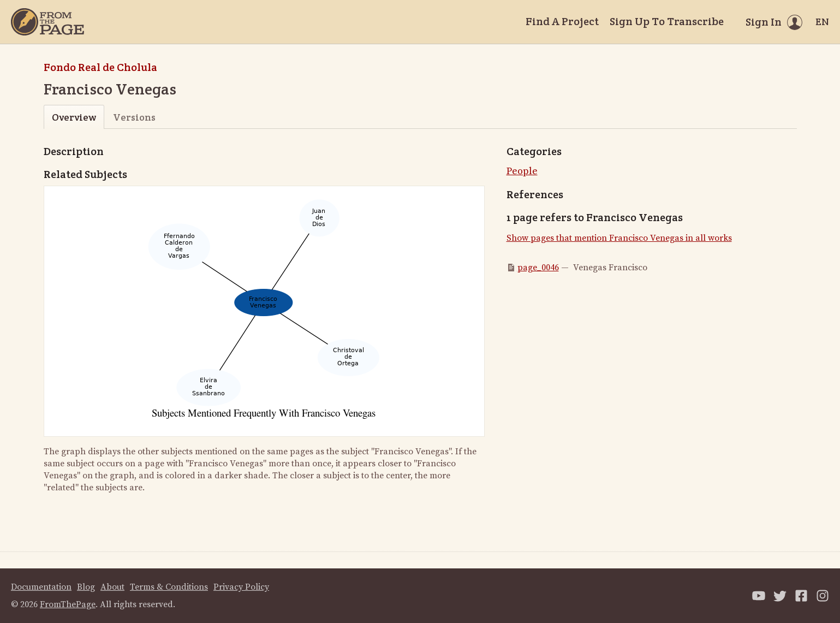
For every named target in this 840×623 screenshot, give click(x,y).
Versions (134, 117)
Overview (74, 117)
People (522, 171)
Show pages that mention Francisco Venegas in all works (619, 238)
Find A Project (562, 21)
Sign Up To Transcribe (667, 21)
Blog (86, 587)
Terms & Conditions (169, 587)
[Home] (47, 22)
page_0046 (538, 268)
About (112, 587)
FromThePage (68, 604)
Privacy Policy (241, 587)
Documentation (41, 587)
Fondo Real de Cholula (100, 67)
